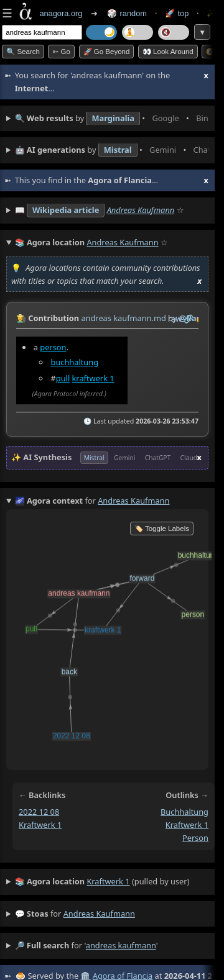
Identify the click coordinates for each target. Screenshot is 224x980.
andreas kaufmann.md (123, 318)
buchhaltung (75, 361)
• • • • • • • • (112, 119)
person (53, 347)
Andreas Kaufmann (141, 210)
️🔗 (189, 319)
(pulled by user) (102, 882)
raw (175, 319)
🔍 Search (23, 52)
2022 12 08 (39, 812)
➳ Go (61, 52)
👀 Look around (168, 52)
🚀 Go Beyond (107, 52)
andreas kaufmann (99, 914)
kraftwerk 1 (93, 378)
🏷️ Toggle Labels (162, 529)
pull (63, 378)
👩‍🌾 (21, 318)
